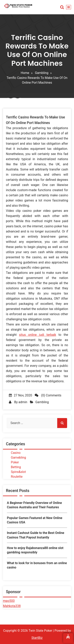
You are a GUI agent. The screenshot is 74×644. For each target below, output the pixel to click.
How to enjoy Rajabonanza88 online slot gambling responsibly (35, 550)
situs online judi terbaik (37, 335)
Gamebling (18, 458)
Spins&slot (18, 472)
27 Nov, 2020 (20, 395)
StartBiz (37, 638)
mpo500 (9, 601)
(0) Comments (48, 395)
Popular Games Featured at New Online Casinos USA (35, 520)
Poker (15, 462)
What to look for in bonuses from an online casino (37, 565)
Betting (16, 467)
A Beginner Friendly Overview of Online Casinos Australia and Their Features (34, 505)
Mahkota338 (12, 606)
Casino (16, 453)
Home (25, 73)
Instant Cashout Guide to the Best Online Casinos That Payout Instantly (36, 535)
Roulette (17, 477)
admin (23, 402)
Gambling (42, 73)
